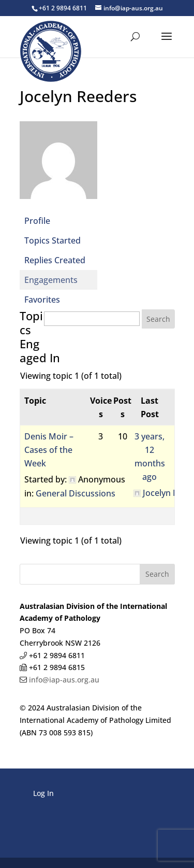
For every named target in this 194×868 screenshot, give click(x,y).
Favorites (42, 300)
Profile (37, 221)
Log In (43, 793)
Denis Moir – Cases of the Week (49, 450)
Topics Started (53, 240)
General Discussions (76, 493)
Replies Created (55, 260)
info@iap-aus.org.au (63, 680)
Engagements (51, 280)
